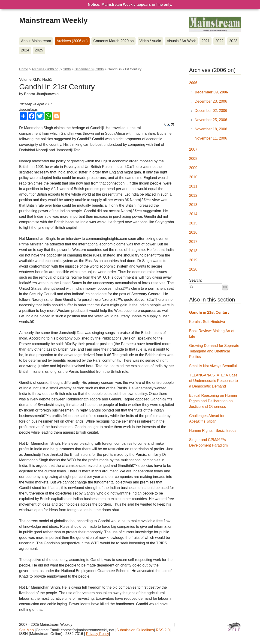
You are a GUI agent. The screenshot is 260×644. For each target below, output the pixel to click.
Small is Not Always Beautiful (213, 366)
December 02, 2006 (211, 111)
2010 (193, 177)
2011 (193, 186)
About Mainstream (36, 41)
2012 (193, 195)
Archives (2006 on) (72, 41)
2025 (39, 50)
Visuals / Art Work (181, 41)
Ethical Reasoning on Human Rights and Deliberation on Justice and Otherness (213, 401)
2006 (67, 69)
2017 (193, 242)
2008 (193, 159)
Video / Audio (150, 41)
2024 (25, 50)
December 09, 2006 (89, 69)
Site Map (26, 630)
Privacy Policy (98, 634)
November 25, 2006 (211, 120)
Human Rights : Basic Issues (213, 431)
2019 (193, 260)
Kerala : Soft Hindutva (207, 322)
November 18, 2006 (211, 129)
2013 (193, 205)
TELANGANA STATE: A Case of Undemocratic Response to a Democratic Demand (213, 381)
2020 (193, 269)
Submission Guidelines (135, 630)
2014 (193, 214)
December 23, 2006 (211, 101)
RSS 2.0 (163, 630)
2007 (193, 149)
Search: (195, 280)
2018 (193, 251)
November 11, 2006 (211, 138)
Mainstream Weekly (53, 20)
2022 (219, 41)
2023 (233, 41)
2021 (206, 41)
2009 (193, 168)
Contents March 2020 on (113, 41)
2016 (193, 232)
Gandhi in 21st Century (209, 312)
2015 (193, 223)
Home (24, 69)
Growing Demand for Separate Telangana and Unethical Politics (214, 351)
